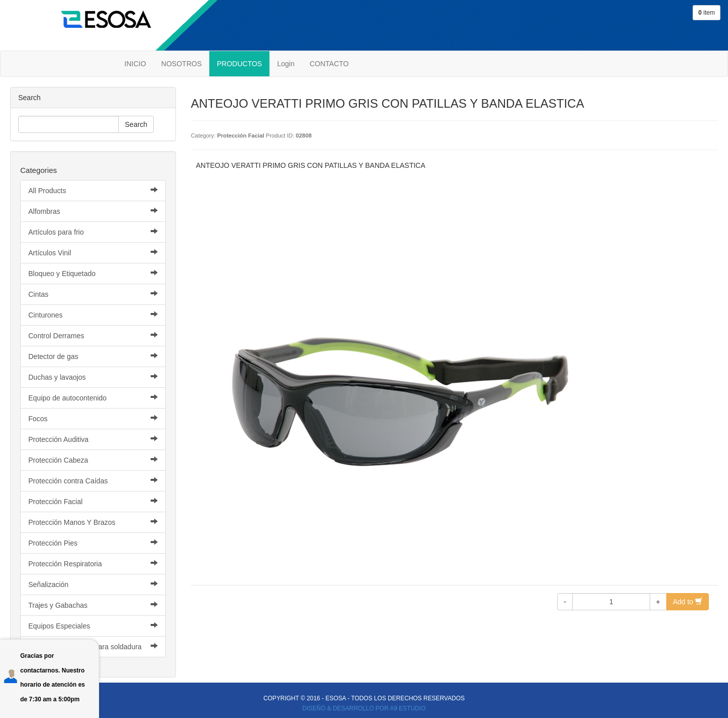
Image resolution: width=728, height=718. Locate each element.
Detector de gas (93, 356)
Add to (688, 602)
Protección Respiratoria (93, 564)
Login (286, 64)
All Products (93, 190)
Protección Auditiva (93, 439)
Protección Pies (93, 543)
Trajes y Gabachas (93, 605)
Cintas (93, 294)
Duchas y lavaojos (93, 377)
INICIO (135, 64)
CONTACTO (329, 64)
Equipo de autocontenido (93, 398)
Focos (93, 418)
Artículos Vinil (93, 253)
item (707, 13)
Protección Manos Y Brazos (93, 522)
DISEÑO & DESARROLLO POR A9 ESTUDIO (364, 708)
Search (136, 124)
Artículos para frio (93, 232)
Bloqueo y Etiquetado (93, 273)
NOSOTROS (181, 64)
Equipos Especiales (93, 626)
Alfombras (93, 211)
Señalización (93, 584)
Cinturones (93, 315)
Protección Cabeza (93, 460)
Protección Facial (93, 501)
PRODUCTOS (239, 64)
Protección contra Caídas (93, 481)
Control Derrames (93, 335)
